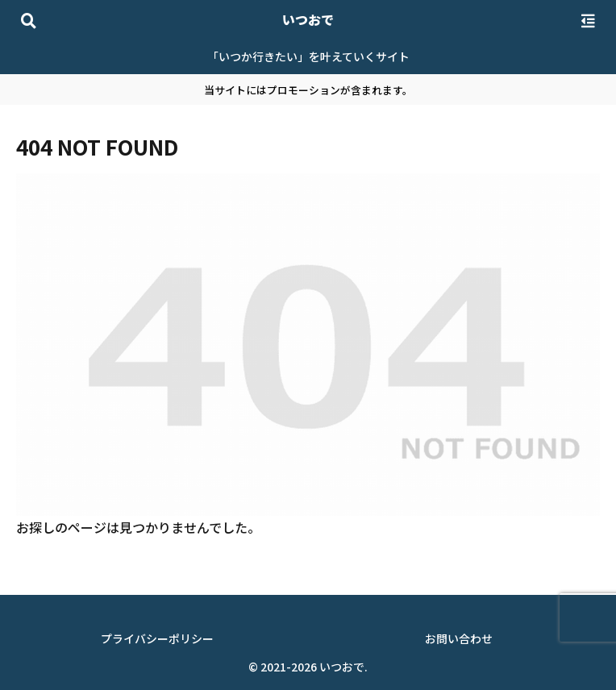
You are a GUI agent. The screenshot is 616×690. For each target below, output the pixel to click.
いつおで (308, 19)
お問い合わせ (459, 638)
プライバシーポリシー (157, 638)
